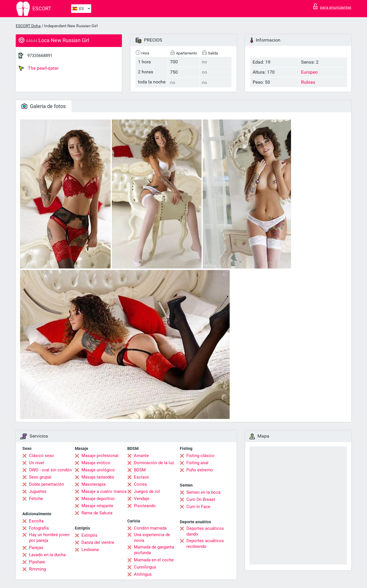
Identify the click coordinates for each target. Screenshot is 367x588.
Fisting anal (197, 463)
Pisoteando (145, 506)
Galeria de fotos (44, 106)
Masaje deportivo (98, 499)
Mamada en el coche (154, 560)
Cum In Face (198, 507)
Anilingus (143, 574)
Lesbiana (90, 550)
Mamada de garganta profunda (154, 550)
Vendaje (142, 499)
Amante (141, 456)
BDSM (140, 470)
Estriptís (89, 535)
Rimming (37, 569)
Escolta (36, 521)
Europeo (309, 72)
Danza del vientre (98, 542)
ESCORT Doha (28, 26)
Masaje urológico (98, 470)
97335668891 (40, 56)
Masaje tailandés (98, 477)
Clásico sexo (41, 456)
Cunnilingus (145, 567)
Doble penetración (46, 484)
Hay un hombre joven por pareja (49, 538)
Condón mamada (150, 528)
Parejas (36, 548)
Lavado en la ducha (47, 555)
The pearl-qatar (39, 68)
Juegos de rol (147, 491)
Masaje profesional (100, 456)
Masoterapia (93, 484)
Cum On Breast (201, 499)
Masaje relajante (97, 506)
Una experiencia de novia (152, 538)
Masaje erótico (96, 463)
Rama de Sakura (97, 513)
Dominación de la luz (154, 463)
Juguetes (38, 491)
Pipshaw (37, 562)
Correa (140, 484)
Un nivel (37, 463)
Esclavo (141, 477)
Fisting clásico (200, 456)
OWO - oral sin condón (50, 470)
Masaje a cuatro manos (104, 491)
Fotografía (39, 528)
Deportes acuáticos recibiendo (205, 544)
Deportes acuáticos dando (205, 531)
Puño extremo (200, 470)
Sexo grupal (40, 477)
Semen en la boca (203, 492)
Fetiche (36, 499)
